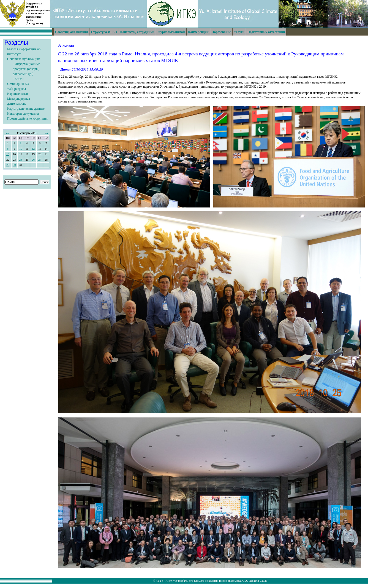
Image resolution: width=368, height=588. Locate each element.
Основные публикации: (24, 59)
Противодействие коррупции (27, 118)
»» (46, 133)
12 (33, 149)
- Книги (18, 79)
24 (21, 160)
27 (40, 160)
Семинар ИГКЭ (18, 84)
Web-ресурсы (17, 89)
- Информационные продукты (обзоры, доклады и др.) (26, 69)
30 (14, 165)
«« (8, 133)
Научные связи (18, 94)
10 (21, 149)
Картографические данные (26, 109)
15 (8, 154)
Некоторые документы (23, 114)
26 (33, 160)
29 (8, 165)
